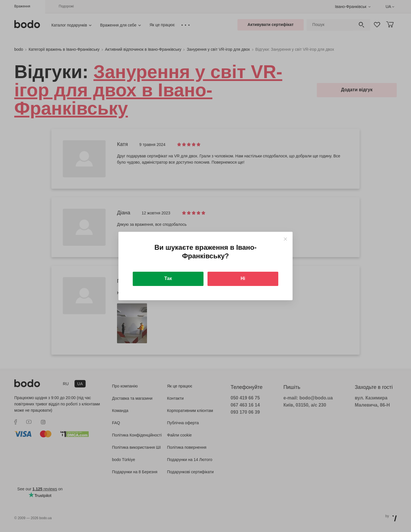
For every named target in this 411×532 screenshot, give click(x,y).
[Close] (285, 239)
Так (168, 278)
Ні (243, 278)
